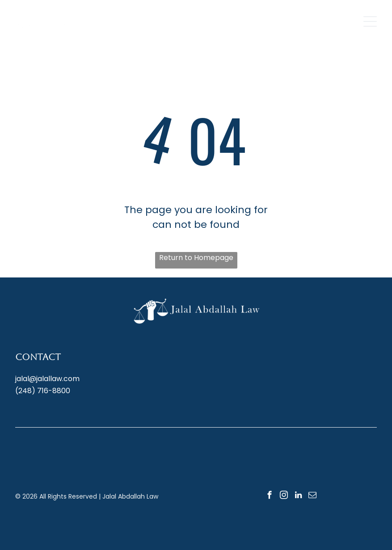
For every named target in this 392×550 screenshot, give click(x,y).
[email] (313, 496)
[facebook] (270, 496)
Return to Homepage (196, 258)
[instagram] (284, 496)
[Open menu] (370, 21)
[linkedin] (298, 496)
